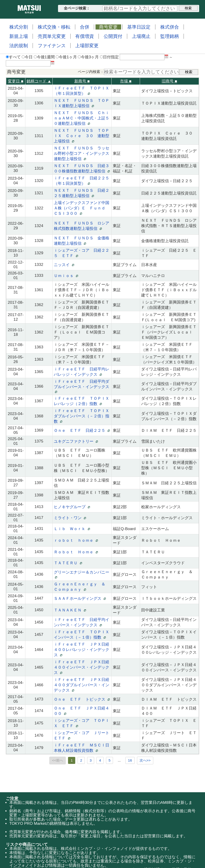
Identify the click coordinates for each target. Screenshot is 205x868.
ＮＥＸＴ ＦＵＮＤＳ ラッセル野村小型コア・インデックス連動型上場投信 (82, 153)
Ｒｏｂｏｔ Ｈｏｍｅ (76, 552)
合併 (85, 27)
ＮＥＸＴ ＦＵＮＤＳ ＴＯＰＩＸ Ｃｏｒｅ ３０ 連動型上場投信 (82, 136)
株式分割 (19, 27)
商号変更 (108, 27)
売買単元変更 (52, 36)
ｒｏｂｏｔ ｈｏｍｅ (76, 540)
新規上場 (19, 36)
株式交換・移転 (54, 27)
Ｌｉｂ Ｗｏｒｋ (72, 529)
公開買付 (113, 36)
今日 (27, 57)
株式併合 (170, 27)
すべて (13, 57)
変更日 (16, 81)
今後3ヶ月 (88, 57)
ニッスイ (64, 265)
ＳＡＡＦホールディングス (80, 599)
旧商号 (169, 81)
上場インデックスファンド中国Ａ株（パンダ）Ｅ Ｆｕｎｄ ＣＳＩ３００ (82, 208)
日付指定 (109, 57)
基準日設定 (139, 27)
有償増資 (85, 36)
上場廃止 (141, 36)
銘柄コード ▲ (39, 81)
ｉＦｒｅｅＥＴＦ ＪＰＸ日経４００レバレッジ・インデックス (82, 650)
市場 (126, 81)
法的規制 (19, 46)
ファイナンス (52, 46)
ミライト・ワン (70, 518)
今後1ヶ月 (66, 57)
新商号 (82, 81)
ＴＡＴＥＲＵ (68, 563)
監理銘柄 (170, 36)
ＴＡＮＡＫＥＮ (70, 610)
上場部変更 (87, 46)
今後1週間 (44, 57)
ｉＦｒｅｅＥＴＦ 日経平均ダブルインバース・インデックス (82, 387)
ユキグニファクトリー (76, 441)
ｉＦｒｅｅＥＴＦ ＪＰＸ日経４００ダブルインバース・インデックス (82, 685)
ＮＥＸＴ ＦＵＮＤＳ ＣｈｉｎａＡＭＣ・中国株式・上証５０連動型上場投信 (82, 118)
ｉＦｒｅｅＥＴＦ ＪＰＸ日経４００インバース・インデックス (82, 667)
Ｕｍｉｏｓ (66, 276)
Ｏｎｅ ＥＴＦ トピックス (82, 699)
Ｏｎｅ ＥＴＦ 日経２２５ (82, 431)
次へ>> (145, 760)
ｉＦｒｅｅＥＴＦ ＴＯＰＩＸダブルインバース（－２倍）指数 (82, 416)
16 (130, 760)
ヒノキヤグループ (72, 507)
